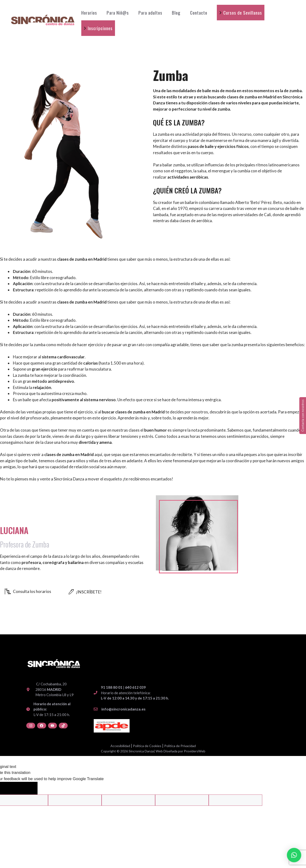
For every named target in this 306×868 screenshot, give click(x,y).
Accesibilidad (120, 746)
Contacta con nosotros (303, 416)
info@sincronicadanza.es (123, 709)
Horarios (89, 12)
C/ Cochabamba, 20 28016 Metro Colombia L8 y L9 (55, 689)
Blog (176, 12)
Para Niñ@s (118, 12)
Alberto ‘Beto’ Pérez (253, 202)
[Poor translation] (27, 788)
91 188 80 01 (112, 687)
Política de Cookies (147, 746)
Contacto (199, 12)
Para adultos (150, 12)
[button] (294, 855)
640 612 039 (135, 687)
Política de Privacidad (180, 746)
